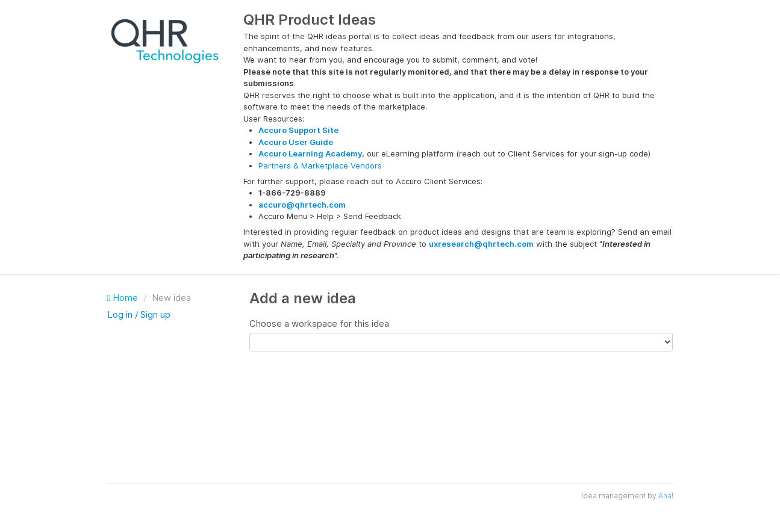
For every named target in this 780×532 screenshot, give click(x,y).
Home (124, 298)
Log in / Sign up (139, 314)
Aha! (666, 496)
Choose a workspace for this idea (319, 323)
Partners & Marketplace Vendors (320, 165)
